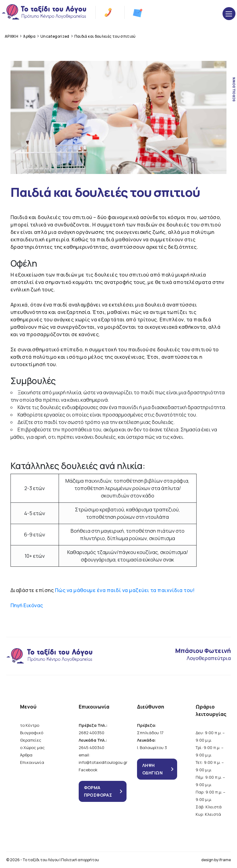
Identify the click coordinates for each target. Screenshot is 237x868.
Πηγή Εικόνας (27, 605)
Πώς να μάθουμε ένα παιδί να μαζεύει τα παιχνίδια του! (125, 590)
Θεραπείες (31, 740)
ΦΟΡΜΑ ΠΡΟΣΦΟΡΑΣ (98, 791)
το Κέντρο (30, 725)
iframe (225, 860)
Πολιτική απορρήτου (80, 860)
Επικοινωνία (32, 762)
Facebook (88, 770)
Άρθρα (26, 755)
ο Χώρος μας (32, 747)
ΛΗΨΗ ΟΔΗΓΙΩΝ (152, 769)
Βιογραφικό (32, 733)
